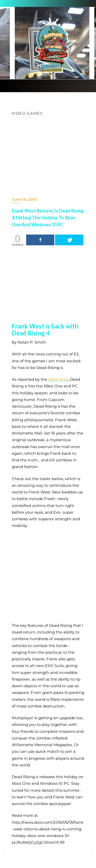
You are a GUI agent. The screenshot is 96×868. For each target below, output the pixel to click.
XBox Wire (58, 379)
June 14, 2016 (24, 199)
